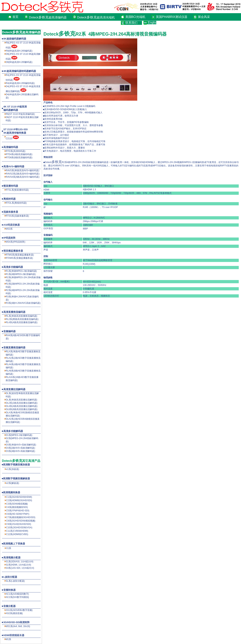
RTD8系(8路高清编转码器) (19, 158)
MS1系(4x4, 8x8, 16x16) (18, 626)
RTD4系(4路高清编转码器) (19, 154)
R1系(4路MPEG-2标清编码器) (21, 274)
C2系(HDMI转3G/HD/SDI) (19, 500)
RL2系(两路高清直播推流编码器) (22, 319)
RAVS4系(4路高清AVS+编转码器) (22, 177)
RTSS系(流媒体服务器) (17, 216)
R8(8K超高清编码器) (19, 51)
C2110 (9, 139)
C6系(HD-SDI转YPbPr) (18, 514)
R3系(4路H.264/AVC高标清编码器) (23, 303)
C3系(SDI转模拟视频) (17, 504)
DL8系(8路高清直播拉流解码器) (22, 409)
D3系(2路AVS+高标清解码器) (20, 448)
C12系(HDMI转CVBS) (17, 534)
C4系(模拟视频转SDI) (17, 507)
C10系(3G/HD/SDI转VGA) (19, 528)
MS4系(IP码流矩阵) (15, 242)
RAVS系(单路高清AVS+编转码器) (22, 171)
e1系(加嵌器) (13, 469)
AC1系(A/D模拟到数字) (17, 594)
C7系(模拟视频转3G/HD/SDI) (21, 517)
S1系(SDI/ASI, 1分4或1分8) (19, 562)
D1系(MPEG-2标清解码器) (19, 435)
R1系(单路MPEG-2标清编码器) (21, 271)
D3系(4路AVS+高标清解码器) (20, 451)
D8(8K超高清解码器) (19, 62)
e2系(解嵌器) (13, 483)
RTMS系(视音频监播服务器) (20, 255)
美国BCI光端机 (135, 17)
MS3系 (9, 229)
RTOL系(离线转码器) (16, 203)
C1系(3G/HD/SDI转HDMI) (19, 497)
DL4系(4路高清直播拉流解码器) (22, 406)
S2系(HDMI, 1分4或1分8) (18, 565)
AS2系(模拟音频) (14, 613)
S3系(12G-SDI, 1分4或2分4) (20, 568)
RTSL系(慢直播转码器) (17, 190)
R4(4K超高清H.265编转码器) (20, 83)
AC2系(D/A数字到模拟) (17, 597)
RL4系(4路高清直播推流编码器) (22, 322)
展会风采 (204, 17)
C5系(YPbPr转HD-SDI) (18, 511)
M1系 (8, 639)
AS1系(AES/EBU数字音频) (19, 610)
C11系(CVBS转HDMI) (17, 531)
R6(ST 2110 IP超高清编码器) (20, 114)
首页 (15, 17)
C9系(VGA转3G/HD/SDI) (19, 524)
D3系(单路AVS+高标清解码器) (21, 445)
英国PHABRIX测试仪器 (172, 17)
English (152, 22)
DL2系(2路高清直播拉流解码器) (22, 403)
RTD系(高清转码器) (15, 151)
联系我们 (131, 23)
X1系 (9, 548)
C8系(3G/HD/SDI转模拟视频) (21, 521)
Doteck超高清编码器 (48, 17)
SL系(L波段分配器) (15, 581)
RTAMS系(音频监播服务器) (19, 258)
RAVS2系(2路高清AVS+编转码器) (22, 174)
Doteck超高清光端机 (96, 17)
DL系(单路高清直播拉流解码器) (21, 400)
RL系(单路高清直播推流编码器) (21, 316)
